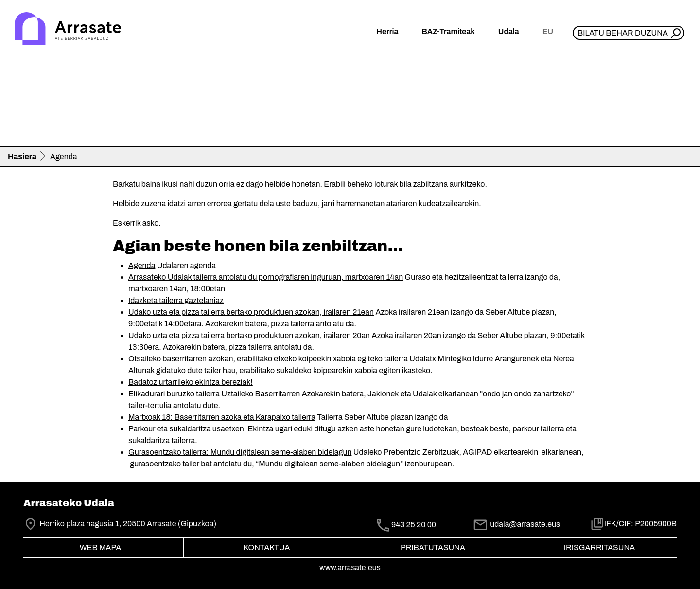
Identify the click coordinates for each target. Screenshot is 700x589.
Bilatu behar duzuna (623, 33)
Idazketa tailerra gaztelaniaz (176, 300)
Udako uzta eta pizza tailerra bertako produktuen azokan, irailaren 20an (249, 335)
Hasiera (22, 156)
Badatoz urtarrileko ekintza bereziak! (191, 382)
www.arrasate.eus (350, 567)
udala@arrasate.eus (516, 524)
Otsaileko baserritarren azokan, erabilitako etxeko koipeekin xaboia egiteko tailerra (269, 359)
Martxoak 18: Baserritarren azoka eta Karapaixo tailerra (222, 417)
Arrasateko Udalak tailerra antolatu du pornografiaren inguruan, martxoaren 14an (266, 277)
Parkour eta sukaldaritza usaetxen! (187, 429)
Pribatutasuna (433, 547)
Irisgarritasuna (600, 547)
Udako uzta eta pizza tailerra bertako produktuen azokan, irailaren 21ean (251, 312)
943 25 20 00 (414, 525)
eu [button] (548, 31)
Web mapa (100, 547)
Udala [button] (509, 31)
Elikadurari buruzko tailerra (174, 394)
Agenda (142, 265)
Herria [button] (387, 31)
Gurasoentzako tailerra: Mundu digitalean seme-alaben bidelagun (240, 452)
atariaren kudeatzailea (424, 204)
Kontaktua (267, 547)
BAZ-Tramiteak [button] (448, 31)
